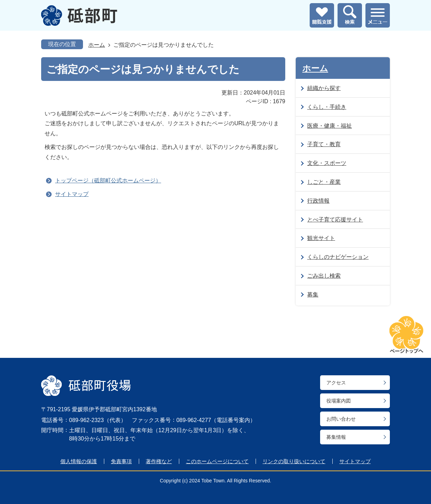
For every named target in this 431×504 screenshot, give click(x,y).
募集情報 (336, 437)
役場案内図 (339, 401)
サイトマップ (72, 194)
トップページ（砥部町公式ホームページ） (108, 180)
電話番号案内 (233, 420)
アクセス (336, 383)
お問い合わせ (341, 419)
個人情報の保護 (79, 461)
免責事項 (121, 461)
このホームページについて (217, 461)
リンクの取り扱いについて (294, 461)
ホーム (97, 45)
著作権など (159, 461)
